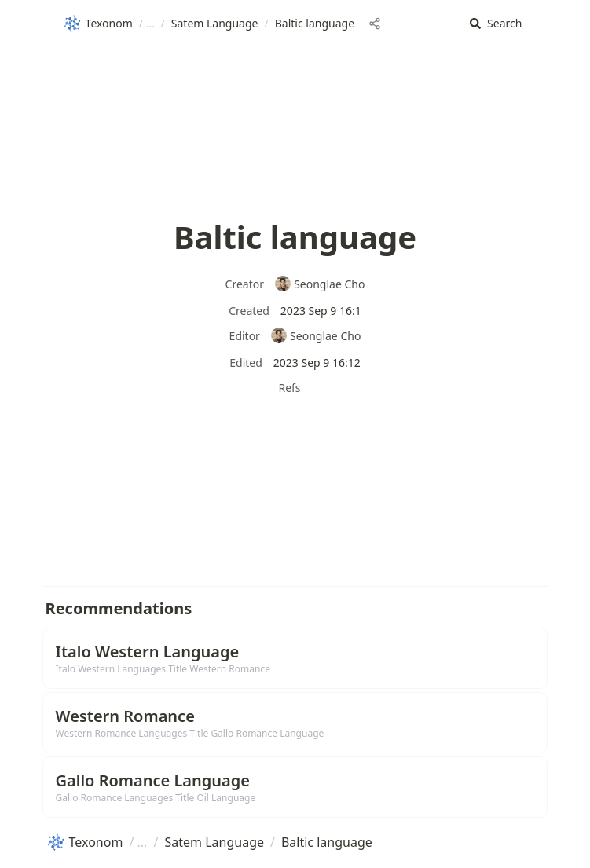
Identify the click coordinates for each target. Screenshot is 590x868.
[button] (496, 24)
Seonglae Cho (320, 284)
